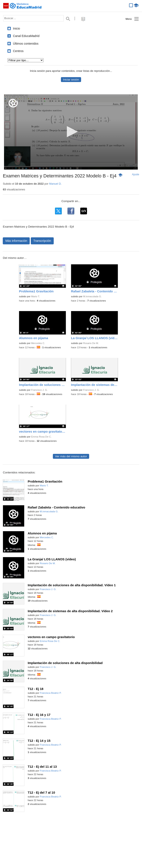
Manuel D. (55, 184)
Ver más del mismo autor (71, 456)
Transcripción (42, 241)
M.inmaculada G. (92, 296)
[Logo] (13, 103)
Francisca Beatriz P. (51, 693)
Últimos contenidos (26, 44)
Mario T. (36, 296)
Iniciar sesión (71, 80)
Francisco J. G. (39, 390)
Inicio (16, 28)
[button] (71, 132)
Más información (16, 241)
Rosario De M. (91, 343)
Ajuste (136, 174)
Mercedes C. (38, 343)
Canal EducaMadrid (26, 36)
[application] (71, 132)
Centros (18, 51)
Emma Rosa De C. (41, 437)
